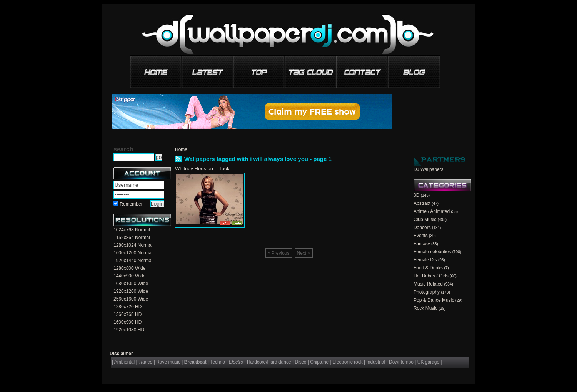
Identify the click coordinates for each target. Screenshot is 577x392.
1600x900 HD (128, 322)
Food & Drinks (428, 268)
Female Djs (425, 260)
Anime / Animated (432, 211)
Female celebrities (432, 252)
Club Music (425, 219)
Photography (427, 292)
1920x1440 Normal (133, 261)
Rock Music (425, 308)
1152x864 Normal (132, 238)
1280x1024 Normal (133, 245)
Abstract (422, 203)
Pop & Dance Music (434, 300)
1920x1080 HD (129, 330)
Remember (131, 204)
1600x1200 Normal (133, 253)
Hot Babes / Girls (431, 276)
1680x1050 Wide (131, 284)
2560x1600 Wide (131, 299)
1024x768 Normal (132, 230)
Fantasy (422, 244)
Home (181, 149)
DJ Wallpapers (429, 169)
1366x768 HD (128, 314)
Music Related (428, 284)
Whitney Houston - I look (202, 169)
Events (421, 236)
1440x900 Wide (129, 276)
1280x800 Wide (129, 268)
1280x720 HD (128, 307)
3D (416, 195)
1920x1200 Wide (131, 291)
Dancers (422, 228)
